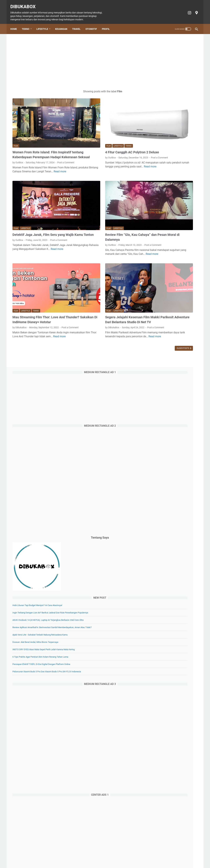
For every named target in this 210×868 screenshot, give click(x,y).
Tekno (28, 24)
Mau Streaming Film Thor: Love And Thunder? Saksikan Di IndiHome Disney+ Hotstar (42, 288)
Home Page (38, 856)
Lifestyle (44, 24)
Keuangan (63, 24)
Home (16, 24)
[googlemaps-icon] (194, 9)
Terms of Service (161, 856)
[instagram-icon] (187, 9)
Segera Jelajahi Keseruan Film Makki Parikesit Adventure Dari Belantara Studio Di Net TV (104, 288)
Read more (36, 165)
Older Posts (127, 326)
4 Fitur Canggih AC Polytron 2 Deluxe (104, 133)
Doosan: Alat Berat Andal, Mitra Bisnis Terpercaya (171, 326)
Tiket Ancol (110, 856)
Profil (108, 24)
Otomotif (93, 24)
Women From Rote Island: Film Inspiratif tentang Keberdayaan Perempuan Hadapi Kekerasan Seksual (42, 138)
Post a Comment (21, 152)
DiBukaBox (25, 3)
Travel (79, 24)
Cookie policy (125, 856)
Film (16, 127)
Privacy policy (142, 856)
